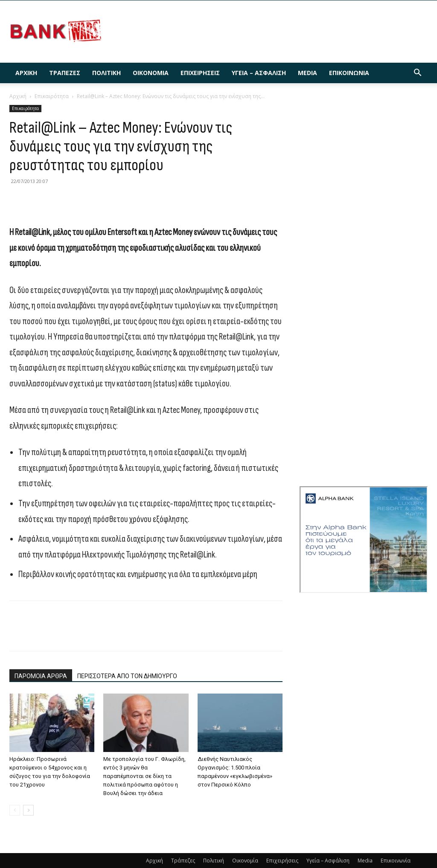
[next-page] (28, 810)
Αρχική (26, 73)
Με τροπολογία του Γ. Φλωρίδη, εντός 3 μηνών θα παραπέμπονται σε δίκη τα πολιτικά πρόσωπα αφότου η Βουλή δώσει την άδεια (144, 776)
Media (307, 73)
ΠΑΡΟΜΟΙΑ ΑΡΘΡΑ (41, 676)
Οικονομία (151, 73)
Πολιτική (106, 73)
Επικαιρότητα (52, 96)
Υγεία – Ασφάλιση (259, 73)
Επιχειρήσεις (200, 73)
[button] (417, 74)
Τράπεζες (65, 73)
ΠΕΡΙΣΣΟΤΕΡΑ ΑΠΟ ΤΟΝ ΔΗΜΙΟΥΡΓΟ (127, 676)
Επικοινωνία (349, 73)
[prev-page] (15, 810)
